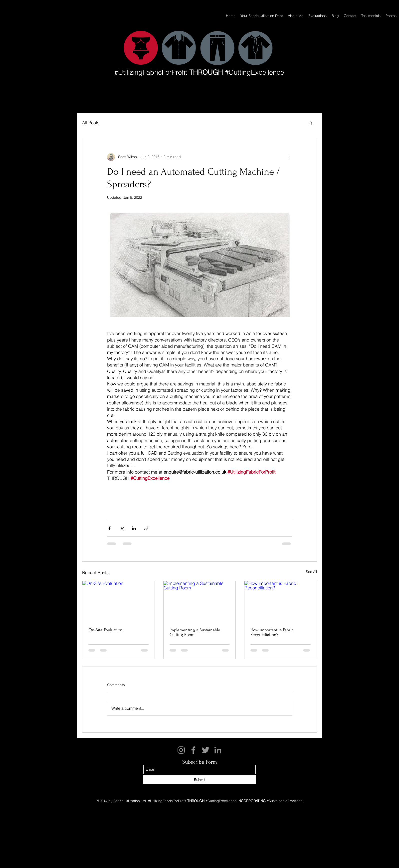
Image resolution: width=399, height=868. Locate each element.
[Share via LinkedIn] (134, 528)
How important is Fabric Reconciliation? (272, 632)
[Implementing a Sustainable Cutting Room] (200, 601)
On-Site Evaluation (105, 630)
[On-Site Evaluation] (118, 601)
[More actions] (289, 157)
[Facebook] (193, 750)
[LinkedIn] (218, 750)
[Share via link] (146, 528)
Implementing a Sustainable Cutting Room (195, 632)
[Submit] (199, 780)
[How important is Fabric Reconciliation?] (281, 601)
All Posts (91, 123)
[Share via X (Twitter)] (122, 528)
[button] (310, 123)
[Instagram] (181, 750)
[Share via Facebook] (109, 528)
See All (311, 572)
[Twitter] (206, 750)
